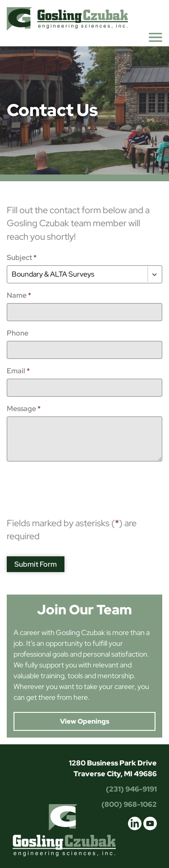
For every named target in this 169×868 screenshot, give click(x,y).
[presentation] (75, 486)
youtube (150, 823)
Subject (22, 257)
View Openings (85, 721)
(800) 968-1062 (129, 804)
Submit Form (36, 564)
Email (18, 371)
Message (24, 409)
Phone (18, 333)
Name (19, 295)
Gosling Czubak (67, 19)
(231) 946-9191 (131, 789)
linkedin (135, 823)
